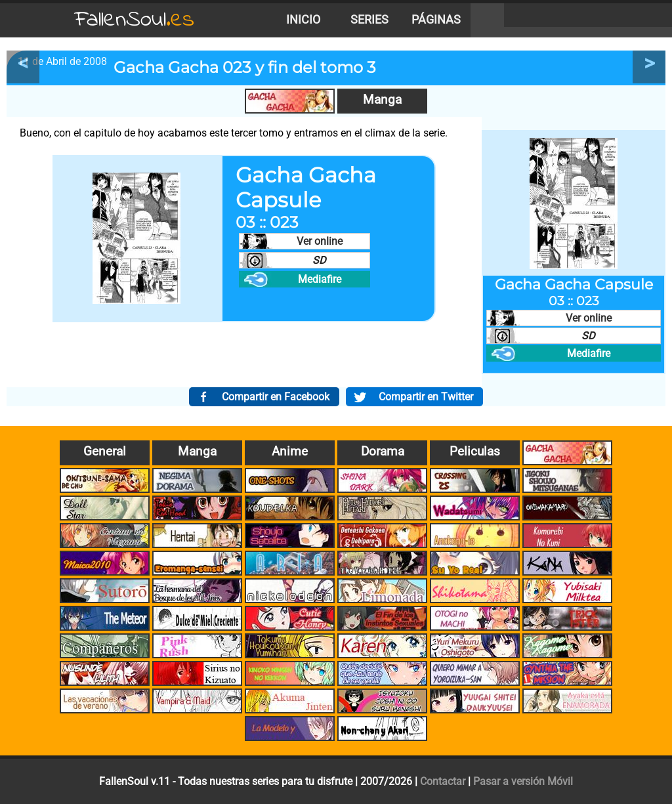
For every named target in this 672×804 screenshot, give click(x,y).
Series (369, 20)
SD (319, 260)
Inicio (303, 20)
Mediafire (320, 279)
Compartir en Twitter (426, 397)
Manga (382, 99)
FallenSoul (135, 20)
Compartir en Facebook (276, 397)
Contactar (443, 781)
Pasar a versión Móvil (523, 781)
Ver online (320, 241)
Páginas (436, 20)
